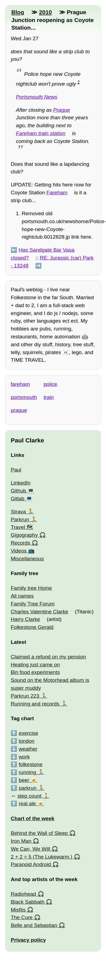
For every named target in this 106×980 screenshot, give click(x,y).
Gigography (24, 535)
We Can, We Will (30, 849)
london (27, 741)
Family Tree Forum (33, 604)
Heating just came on (35, 665)
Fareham (57, 193)
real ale (27, 803)
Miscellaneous (27, 559)
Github (18, 491)
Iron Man (21, 841)
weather (28, 749)
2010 (45, 12)
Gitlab (17, 499)
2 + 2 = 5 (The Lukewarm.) (41, 857)
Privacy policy (28, 940)
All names (22, 596)
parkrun (28, 788)
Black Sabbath (28, 902)
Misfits (18, 910)
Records (20, 543)
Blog (18, 12)
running (28, 772)
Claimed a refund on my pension (48, 657)
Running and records (35, 704)
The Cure (22, 917)
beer (24, 780)
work (24, 757)
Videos (19, 551)
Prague (62, 110)
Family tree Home (31, 588)
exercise (28, 733)
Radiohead (23, 894)
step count (30, 796)
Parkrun (20, 519)
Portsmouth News (37, 97)
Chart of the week (32, 818)
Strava (18, 512)
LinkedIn (21, 483)
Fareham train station (41, 133)
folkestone (31, 764)
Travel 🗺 (22, 527)
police (50, 384)
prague (19, 410)
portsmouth (24, 397)
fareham (20, 384)
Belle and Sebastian (34, 925)
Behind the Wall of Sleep (39, 833)
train (49, 397)
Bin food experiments (35, 672)
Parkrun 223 (25, 696)
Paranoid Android (31, 864)
